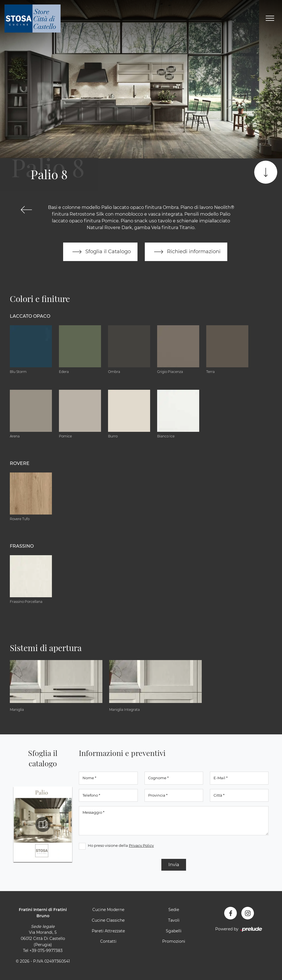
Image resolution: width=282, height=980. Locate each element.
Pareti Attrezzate (108, 931)
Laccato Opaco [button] (30, 316)
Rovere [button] (20, 463)
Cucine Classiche (108, 920)
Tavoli (174, 920)
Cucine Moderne (108, 910)
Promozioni (174, 941)
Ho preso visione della (121, 845)
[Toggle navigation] (270, 19)
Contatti (108, 941)
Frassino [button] (22, 546)
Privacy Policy (141, 845)
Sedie (174, 910)
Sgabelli (174, 931)
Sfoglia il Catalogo (100, 252)
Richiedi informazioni (186, 252)
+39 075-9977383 (46, 951)
